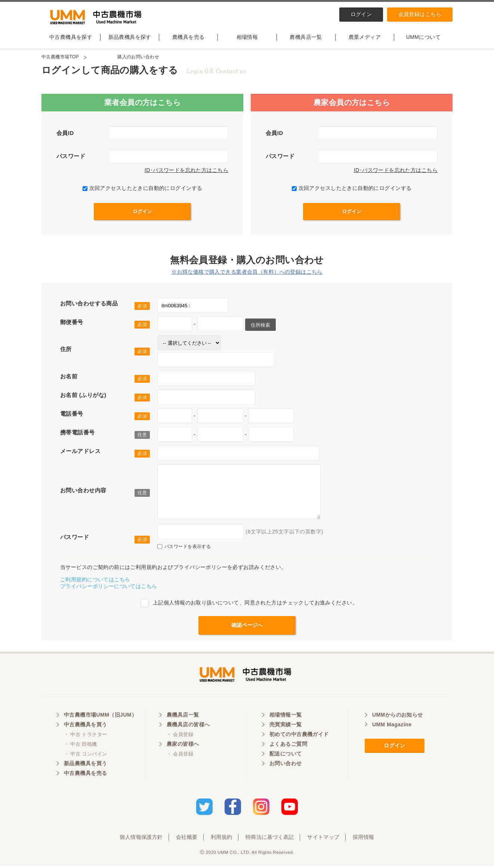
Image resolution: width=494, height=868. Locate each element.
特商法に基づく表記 (270, 839)
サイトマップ (323, 839)
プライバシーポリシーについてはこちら (109, 588)
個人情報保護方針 (141, 839)
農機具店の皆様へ (188, 727)
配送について (286, 756)
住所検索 (260, 326)
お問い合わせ (286, 766)
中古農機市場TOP (60, 58)
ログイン (361, 14)
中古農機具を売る (85, 776)
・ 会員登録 (180, 737)
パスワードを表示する (184, 548)
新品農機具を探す (130, 39)
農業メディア (365, 39)
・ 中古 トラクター (85, 737)
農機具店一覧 (306, 39)
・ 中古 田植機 (81, 747)
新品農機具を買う (85, 766)
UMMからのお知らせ (398, 717)
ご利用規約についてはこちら (95, 581)
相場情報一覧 (286, 717)
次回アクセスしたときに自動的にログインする (143, 190)
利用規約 (222, 839)
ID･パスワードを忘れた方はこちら (186, 172)
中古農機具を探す (71, 39)
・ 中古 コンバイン (85, 756)
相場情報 (247, 39)
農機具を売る (189, 39)
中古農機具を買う (85, 727)
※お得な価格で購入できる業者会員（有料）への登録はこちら (247, 273)
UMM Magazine (392, 727)
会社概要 (187, 839)
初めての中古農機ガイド (299, 737)
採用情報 (364, 839)
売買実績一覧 (286, 727)
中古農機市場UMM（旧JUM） (100, 717)
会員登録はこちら (420, 14)
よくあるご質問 (288, 747)
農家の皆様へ (183, 747)
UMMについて (423, 39)
